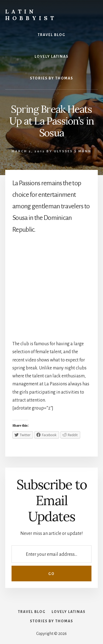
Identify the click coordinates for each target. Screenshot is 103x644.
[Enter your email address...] (51, 554)
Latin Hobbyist (31, 15)
